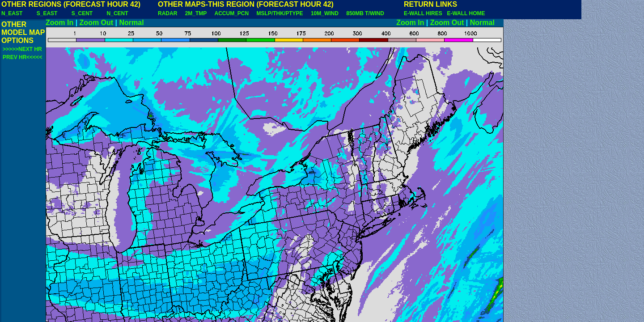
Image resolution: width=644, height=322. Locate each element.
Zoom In (59, 23)
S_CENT (82, 13)
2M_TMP (196, 13)
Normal (132, 23)
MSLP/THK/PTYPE (280, 13)
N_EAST (12, 13)
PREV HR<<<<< (22, 57)
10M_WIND (325, 13)
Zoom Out (97, 23)
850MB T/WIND (365, 13)
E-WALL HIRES (424, 13)
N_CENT (118, 13)
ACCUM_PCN (232, 13)
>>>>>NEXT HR (22, 49)
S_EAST (47, 13)
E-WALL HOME (466, 13)
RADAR (167, 13)
